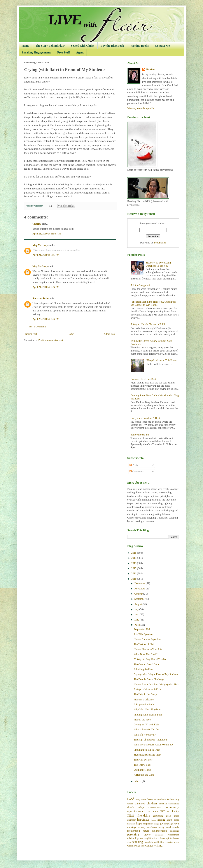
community (172, 807)
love (176, 823)
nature (146, 831)
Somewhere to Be (140, 435)
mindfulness (152, 827)
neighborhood (160, 831)
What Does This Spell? (146, 654)
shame (162, 838)
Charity (37, 224)
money (161, 827)
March (138, 781)
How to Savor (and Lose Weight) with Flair (156, 685)
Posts (134, 465)
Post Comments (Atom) (51, 340)
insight (156, 824)
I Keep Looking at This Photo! (161, 360)
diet (140, 811)
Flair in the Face (142, 720)
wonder (149, 846)
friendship (144, 816)
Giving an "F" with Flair (146, 725)
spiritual (170, 838)
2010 (134, 579)
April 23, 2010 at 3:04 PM (46, 319)
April (137, 625)
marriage (132, 827)
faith (162, 811)
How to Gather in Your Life (148, 649)
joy (162, 824)
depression (132, 811)
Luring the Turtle (143, 770)
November (140, 589)
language (168, 824)
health (169, 820)
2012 (134, 568)
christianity (174, 804)
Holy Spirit (141, 800)
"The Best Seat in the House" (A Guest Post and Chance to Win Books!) (153, 303)
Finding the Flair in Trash (147, 750)
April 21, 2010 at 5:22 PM (46, 255)
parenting (133, 834)
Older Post (110, 334)
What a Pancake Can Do (146, 730)
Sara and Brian (41, 298)
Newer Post (31, 334)
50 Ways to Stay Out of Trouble (150, 659)
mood (168, 827)
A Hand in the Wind (144, 775)
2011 (134, 574)
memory (142, 827)
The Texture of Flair (144, 644)
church (130, 807)
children (152, 803)
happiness (143, 820)
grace (176, 816)
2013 (134, 563)
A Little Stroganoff (140, 285)
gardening (158, 816)
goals (169, 816)
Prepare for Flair (142, 629)
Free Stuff (64, 52)
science (156, 838)
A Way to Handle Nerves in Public (148, 324)
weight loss (139, 846)
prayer (147, 835)
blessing (175, 800)
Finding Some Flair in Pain (148, 715)
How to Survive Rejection (147, 639)
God (131, 799)
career (130, 804)
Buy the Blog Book (112, 46)
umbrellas (169, 842)
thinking (160, 842)
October (139, 594)
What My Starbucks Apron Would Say (154, 745)
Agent (80, 52)
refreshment (173, 835)
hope (139, 823)
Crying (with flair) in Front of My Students (156, 674)
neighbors (174, 831)
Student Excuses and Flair (147, 755)
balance (157, 800)
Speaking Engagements (36, 52)
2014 (134, 558)
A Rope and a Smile (144, 705)
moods (175, 827)
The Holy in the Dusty (145, 694)
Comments (136, 472)
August (138, 604)
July (137, 609)
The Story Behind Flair (50, 46)
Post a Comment (37, 327)
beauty (166, 799)
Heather (150, 70)
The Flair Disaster (143, 760)
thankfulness (150, 842)
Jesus (150, 799)
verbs (176, 842)
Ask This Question (143, 634)
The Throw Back (142, 765)
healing (161, 820)
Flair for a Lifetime (144, 700)
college (141, 807)
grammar (131, 820)
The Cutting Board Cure (146, 665)
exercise (146, 811)
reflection (159, 835)
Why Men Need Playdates (147, 710)
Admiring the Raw (143, 669)
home (176, 820)
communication (155, 807)
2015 (134, 553)
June (137, 615)
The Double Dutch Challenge (149, 679)
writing (158, 845)
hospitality (148, 824)
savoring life (146, 838)
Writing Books (139, 46)
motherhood (134, 831)
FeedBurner (160, 243)
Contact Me (162, 46)
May (137, 620)
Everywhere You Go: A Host (145, 418)
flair (131, 815)
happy (154, 820)
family (175, 811)
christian (163, 804)
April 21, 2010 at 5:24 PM (46, 287)
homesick (131, 824)
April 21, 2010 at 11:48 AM (47, 234)
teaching (138, 842)
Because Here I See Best (143, 379)
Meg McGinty (40, 245)
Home (25, 46)
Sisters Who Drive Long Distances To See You (158, 264)
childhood (140, 804)
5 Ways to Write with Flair (147, 689)
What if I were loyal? (145, 735)
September (140, 599)
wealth (130, 846)
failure (155, 811)
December (140, 583)
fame (169, 811)
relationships (133, 838)
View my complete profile (141, 108)
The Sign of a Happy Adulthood (150, 740)
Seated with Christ (83, 46)
